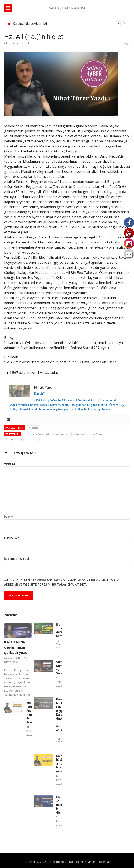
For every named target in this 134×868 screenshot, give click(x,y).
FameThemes (57, 862)
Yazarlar (34, 428)
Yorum (10, 464)
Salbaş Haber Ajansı (17, 439)
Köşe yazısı (79, 434)
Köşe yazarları (61, 434)
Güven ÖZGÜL (13, 658)
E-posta (12, 538)
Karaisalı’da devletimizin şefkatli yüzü (40, 24)
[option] (70, 24)
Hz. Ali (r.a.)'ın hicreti (37, 434)
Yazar (35, 439)
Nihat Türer (11, 43)
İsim (9, 517)
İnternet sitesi (17, 559)
